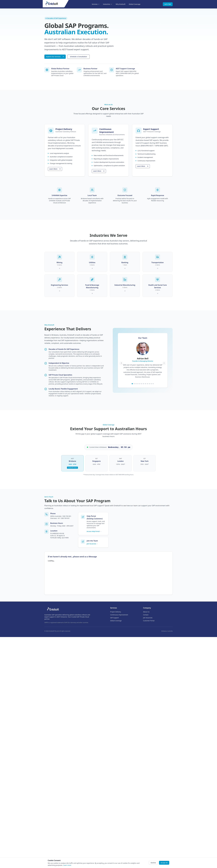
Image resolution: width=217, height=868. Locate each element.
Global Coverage (135, 4)
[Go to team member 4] (138, 384)
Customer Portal (149, 621)
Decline (153, 863)
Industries (108, 4)
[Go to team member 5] (140, 384)
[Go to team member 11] (151, 384)
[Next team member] (164, 363)
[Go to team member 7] (144, 384)
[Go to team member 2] (134, 384)
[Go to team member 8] (146, 384)
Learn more (67, 865)
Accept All (164, 863)
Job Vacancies (148, 618)
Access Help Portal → (94, 531)
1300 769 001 (67, 516)
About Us (146, 612)
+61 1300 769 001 (64, 518)
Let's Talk (168, 4)
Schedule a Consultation (79, 57)
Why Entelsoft (121, 4)
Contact (146, 615)
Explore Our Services (55, 57)
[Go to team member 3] (136, 384)
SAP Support (115, 618)
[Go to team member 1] (132, 384)
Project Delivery (116, 612)
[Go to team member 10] (149, 384)
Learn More (55, 169)
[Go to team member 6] (142, 384)
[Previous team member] (121, 363)
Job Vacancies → (92, 544)
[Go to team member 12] (153, 384)
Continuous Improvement (119, 615)
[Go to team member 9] (147, 384)
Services (96, 4)
